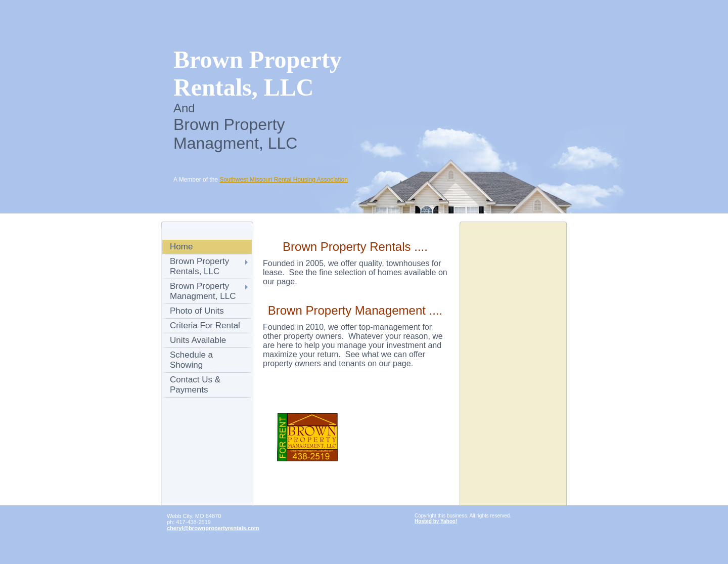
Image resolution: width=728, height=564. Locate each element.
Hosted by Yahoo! (436, 521)
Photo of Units (197, 311)
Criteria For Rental (205, 326)
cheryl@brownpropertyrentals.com (213, 528)
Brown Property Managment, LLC (203, 291)
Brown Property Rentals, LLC (199, 266)
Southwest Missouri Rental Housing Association (283, 180)
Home (181, 247)
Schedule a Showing (191, 360)
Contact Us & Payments (195, 385)
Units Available (198, 340)
